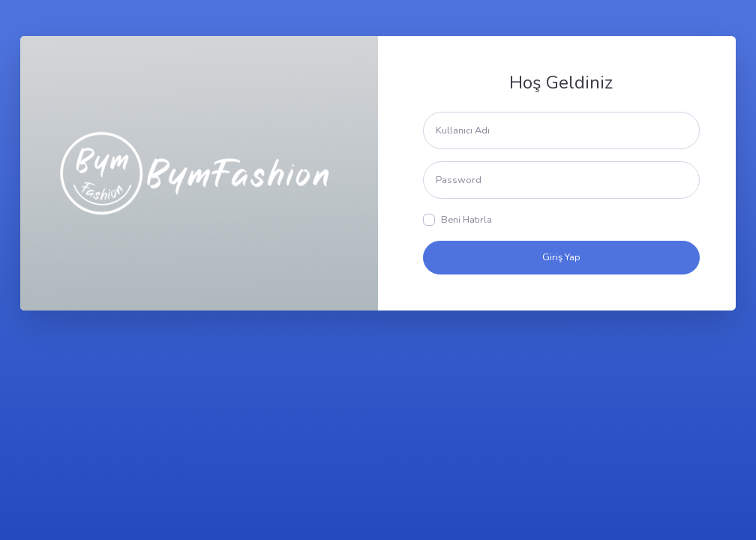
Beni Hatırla (466, 220)
